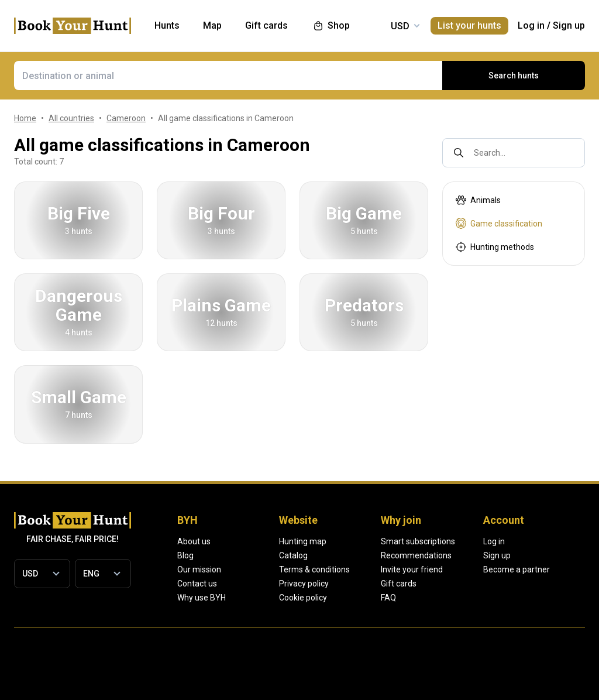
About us (194, 541)
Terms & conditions (348, 569)
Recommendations (485, 555)
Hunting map (337, 541)
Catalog (327, 555)
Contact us (197, 584)
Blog (185, 555)
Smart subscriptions (486, 541)
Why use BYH (202, 598)
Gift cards (467, 584)
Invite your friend (480, 569)
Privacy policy (338, 584)
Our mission (199, 569)
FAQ (457, 598)
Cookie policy (337, 598)
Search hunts (514, 76)
